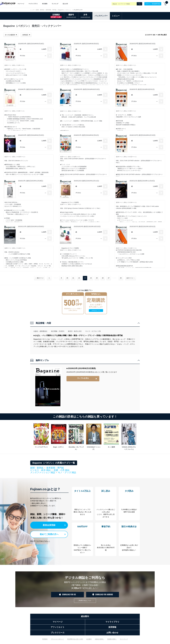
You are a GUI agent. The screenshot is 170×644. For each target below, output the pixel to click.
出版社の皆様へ (99, 641)
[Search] (139, 4)
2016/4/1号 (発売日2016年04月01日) (31, 89)
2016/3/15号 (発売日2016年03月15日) (87, 89)
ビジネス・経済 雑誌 (40, 470)
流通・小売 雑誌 (62, 470)
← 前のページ (39, 278)
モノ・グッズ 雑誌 (67, 472)
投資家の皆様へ (112, 641)
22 (121, 278)
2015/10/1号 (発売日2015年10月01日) (143, 226)
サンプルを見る (83, 378)
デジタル (22, 56)
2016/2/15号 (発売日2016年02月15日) (31, 135)
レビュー (116, 16)
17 (109, 278)
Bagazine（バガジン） (65, 10)
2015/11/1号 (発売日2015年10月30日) (31, 226)
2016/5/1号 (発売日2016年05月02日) (86, 44)
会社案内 (89, 641)
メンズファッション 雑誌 (43, 473)
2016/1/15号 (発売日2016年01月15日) (143, 135)
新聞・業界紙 (40, 10)
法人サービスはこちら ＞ (40, 540)
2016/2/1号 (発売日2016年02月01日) (86, 135)
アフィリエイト (58, 629)
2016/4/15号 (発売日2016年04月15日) (143, 44)
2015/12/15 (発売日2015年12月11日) (86, 181)
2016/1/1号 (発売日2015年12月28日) (31, 181)
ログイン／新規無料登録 (153, 4)
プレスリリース (58, 634)
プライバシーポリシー (57, 641)
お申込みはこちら (96, 311)
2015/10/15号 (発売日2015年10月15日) (87, 226)
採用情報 (112, 629)
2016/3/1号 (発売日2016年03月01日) (142, 89)
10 (67, 278)
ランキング (55, 4)
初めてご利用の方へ (48, 534)
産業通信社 (43, 331)
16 (103, 278)
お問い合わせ (112, 634)
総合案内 (85, 618)
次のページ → (131, 278)
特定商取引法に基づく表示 (75, 641)
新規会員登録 (50, 525)
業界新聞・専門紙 (51, 10)
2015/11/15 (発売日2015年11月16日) (142, 181)
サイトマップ (124, 641)
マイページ (21, 4)
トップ (32, 10)
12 (79, 278)
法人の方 (65, 4)
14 (91, 278)
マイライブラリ (33, 4)
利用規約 (45, 641)
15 (97, 278)
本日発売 (45, 4)
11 (73, 278)
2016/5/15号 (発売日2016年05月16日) (31, 44)
